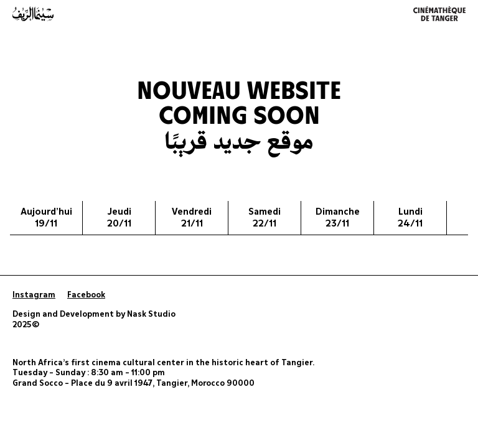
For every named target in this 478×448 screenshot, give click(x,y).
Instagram (34, 295)
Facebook (86, 295)
